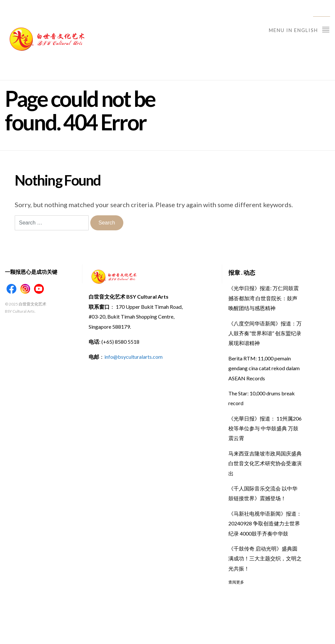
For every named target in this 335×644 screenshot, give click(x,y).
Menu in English (300, 29)
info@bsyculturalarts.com (133, 357)
